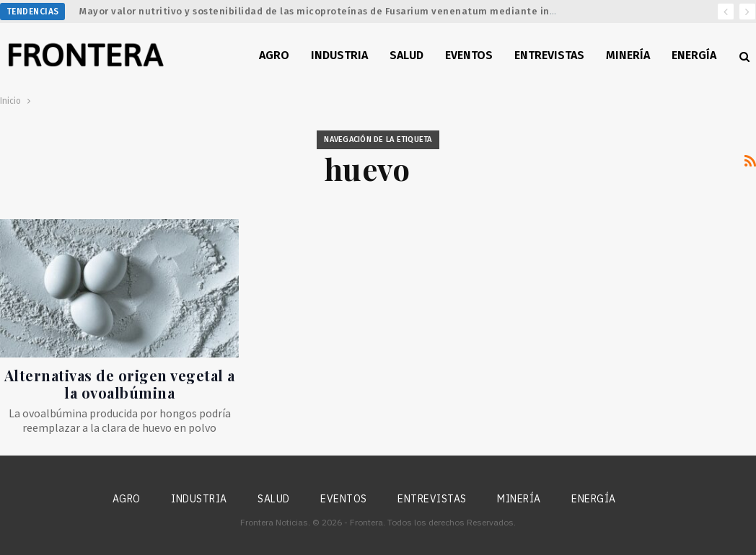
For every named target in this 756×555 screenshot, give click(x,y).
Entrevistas (549, 55)
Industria (339, 55)
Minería (628, 55)
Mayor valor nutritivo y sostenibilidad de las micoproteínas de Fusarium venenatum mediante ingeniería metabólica (364, 11)
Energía (694, 55)
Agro (274, 55)
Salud (406, 55)
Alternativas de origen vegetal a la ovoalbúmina (120, 384)
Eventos (469, 55)
